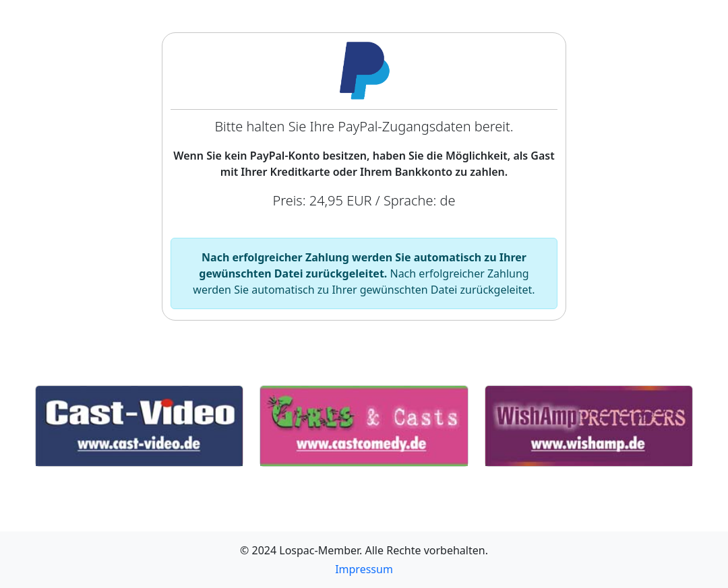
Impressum (364, 569)
